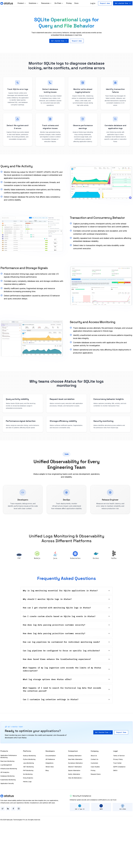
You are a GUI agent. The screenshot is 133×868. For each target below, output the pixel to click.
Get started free (123, 3)
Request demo (105, 3)
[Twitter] (3, 809)
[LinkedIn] (8, 809)
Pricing (69, 3)
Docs (76, 3)
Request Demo (121, 732)
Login (93, 3)
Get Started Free (103, 732)
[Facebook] (13, 809)
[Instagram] (19, 809)
